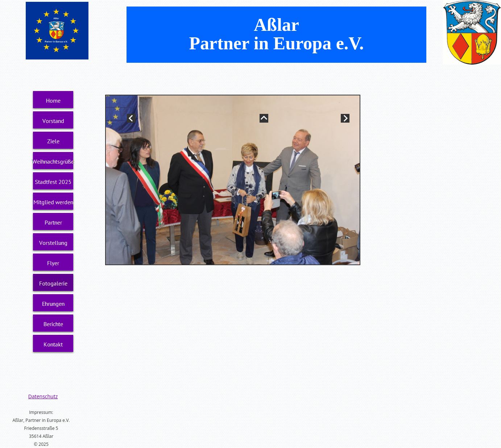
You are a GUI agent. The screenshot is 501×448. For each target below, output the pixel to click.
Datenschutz (43, 396)
